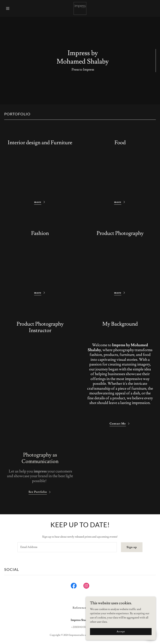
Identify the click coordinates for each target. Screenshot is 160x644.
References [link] (80, 608)
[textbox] (67, 547)
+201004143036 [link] (80, 627)
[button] (16, 8)
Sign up (132, 547)
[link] (80, 8)
